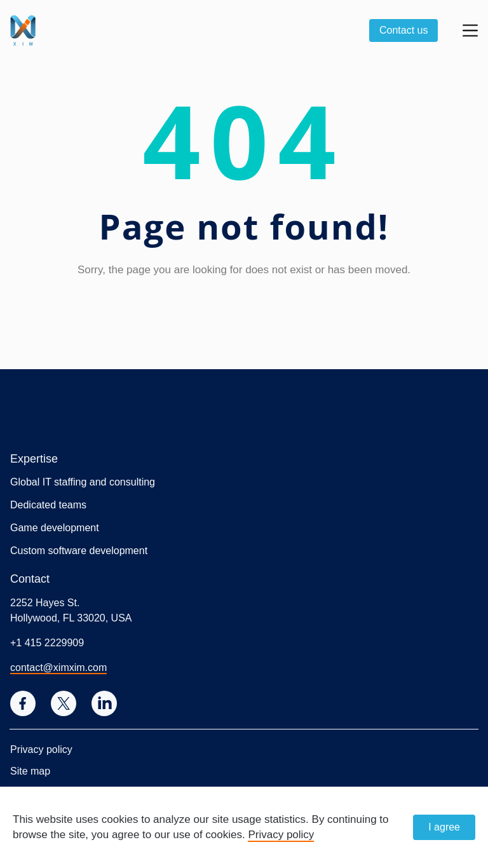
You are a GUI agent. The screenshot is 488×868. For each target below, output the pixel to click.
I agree (444, 827)
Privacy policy (41, 749)
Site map (30, 771)
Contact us (403, 30)
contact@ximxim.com (58, 668)
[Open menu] (470, 31)
